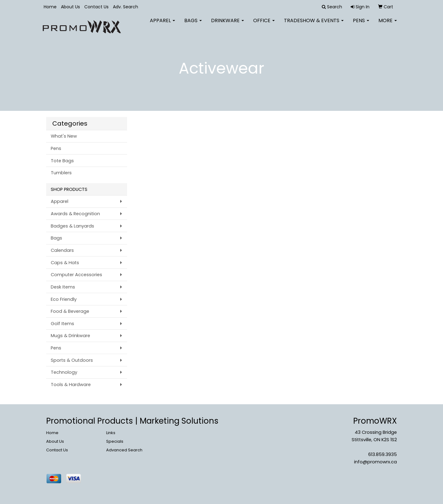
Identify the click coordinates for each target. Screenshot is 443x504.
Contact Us (96, 7)
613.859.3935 (383, 454)
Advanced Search (124, 450)
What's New (64, 136)
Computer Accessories (76, 275)
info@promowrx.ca (375, 462)
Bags (193, 24)
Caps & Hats (65, 263)
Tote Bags (62, 161)
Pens (361, 24)
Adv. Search (126, 7)
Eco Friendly (64, 299)
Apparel (162, 24)
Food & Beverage (70, 311)
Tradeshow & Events (314, 24)
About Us (70, 7)
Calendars (62, 250)
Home (50, 7)
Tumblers (61, 173)
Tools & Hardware (71, 385)
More (388, 24)
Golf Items (62, 324)
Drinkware (227, 24)
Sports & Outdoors (72, 360)
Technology (64, 372)
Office (264, 24)
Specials (115, 441)
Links (111, 433)
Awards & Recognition (75, 214)
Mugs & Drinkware (70, 336)
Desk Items (63, 287)
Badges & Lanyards (72, 226)
